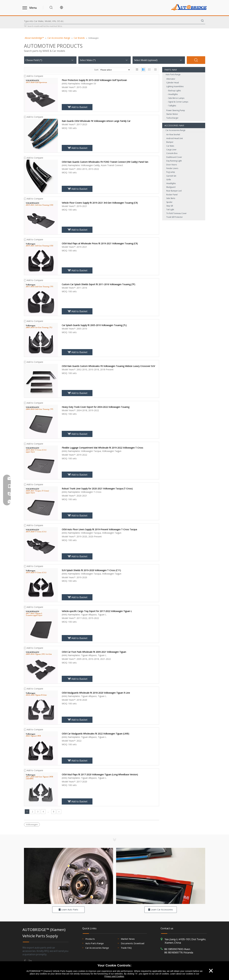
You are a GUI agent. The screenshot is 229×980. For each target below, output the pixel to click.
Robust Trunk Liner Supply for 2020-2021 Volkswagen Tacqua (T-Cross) (97, 489)
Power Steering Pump (176, 110)
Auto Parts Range (172, 75)
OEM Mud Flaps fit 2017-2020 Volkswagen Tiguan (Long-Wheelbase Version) (100, 774)
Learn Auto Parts (68, 910)
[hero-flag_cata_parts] (69, 876)
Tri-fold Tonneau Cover (176, 213)
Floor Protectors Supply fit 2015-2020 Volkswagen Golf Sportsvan (94, 80)
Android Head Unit (175, 138)
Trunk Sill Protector (175, 217)
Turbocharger (172, 118)
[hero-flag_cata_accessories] (161, 876)
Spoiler (169, 202)
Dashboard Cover (174, 157)
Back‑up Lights (175, 91)
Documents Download (133, 943)
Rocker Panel (172, 195)
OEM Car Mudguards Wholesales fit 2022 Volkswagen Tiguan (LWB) (95, 734)
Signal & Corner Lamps (178, 102)
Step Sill (170, 206)
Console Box (172, 153)
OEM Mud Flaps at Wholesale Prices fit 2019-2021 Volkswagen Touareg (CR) (100, 243)
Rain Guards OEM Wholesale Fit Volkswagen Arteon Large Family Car (96, 121)
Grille (169, 180)
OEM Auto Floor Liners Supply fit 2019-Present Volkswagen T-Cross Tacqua (99, 529)
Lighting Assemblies (175, 86)
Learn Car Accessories (160, 910)
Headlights (173, 94)
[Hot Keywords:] (202, 21)
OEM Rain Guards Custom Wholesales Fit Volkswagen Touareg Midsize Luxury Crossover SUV (108, 366)
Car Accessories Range (175, 130)
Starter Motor (172, 114)
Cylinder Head (173, 83)
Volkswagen (32, 824)
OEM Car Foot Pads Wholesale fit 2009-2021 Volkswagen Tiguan (94, 652)
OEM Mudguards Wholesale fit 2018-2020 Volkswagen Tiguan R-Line (96, 693)
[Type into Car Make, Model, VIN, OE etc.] (112, 21)
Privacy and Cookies (114, 976)
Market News (128, 939)
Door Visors (172, 165)
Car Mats (170, 146)
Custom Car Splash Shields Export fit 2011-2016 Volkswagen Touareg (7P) (98, 284)
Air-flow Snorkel (173, 135)
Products (90, 939)
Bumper (170, 142)
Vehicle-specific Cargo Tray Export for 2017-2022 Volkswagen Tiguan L (97, 611)
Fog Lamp (171, 172)
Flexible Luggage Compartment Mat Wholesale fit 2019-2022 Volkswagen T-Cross (102, 448)
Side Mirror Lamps (176, 98)
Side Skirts (171, 198)
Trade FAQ (126, 948)
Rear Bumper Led (174, 191)
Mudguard (171, 187)
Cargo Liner (171, 150)
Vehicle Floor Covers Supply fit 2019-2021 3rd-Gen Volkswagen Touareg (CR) (100, 203)
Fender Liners (172, 168)
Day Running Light (174, 161)
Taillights (172, 106)
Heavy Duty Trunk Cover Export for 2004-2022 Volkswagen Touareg (96, 407)
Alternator (171, 79)
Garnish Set (171, 176)
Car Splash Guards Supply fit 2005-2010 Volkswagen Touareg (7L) (94, 325)
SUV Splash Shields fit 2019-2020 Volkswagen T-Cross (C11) (91, 570)
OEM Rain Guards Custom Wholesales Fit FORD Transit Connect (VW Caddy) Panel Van (105, 162)
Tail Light (170, 210)
